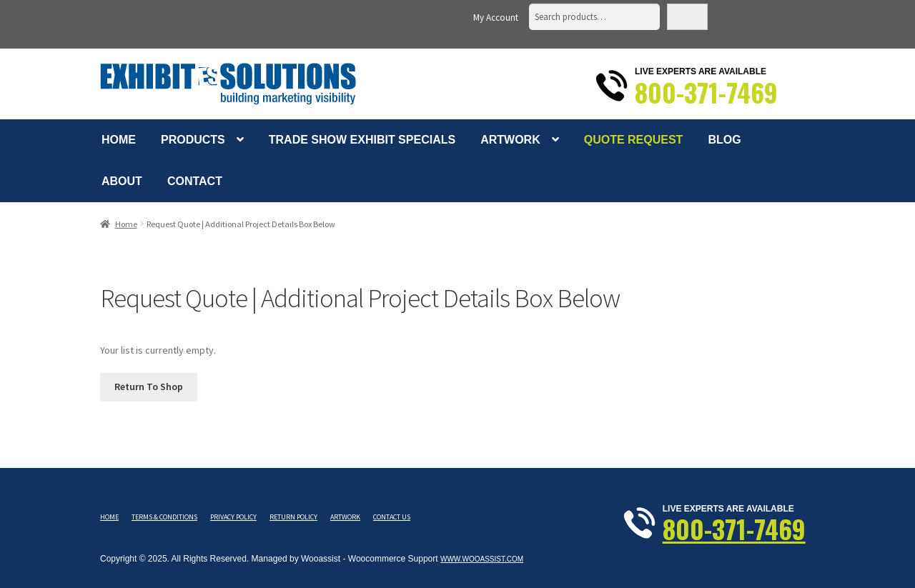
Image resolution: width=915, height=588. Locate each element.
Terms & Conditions (164, 517)
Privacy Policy (233, 517)
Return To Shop (149, 387)
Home (119, 140)
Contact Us (392, 517)
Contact (195, 181)
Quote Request (634, 140)
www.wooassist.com (482, 559)
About (122, 181)
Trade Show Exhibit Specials (362, 140)
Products (193, 140)
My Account (496, 18)
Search (687, 17)
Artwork (510, 140)
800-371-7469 (706, 92)
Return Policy (293, 517)
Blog (724, 140)
